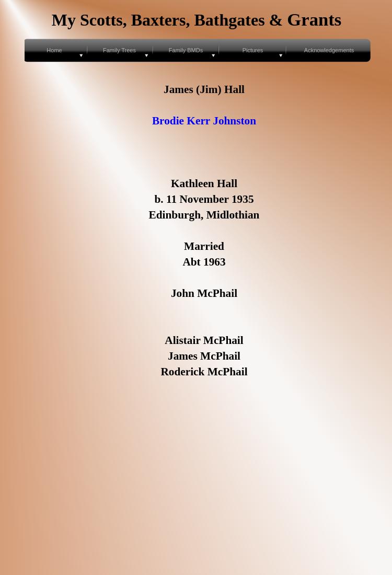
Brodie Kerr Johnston (204, 121)
